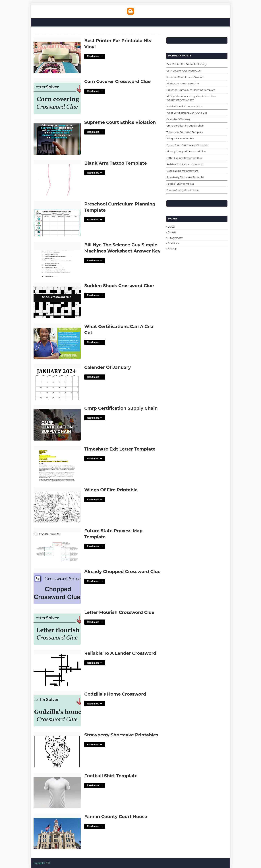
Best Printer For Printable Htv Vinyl (118, 44)
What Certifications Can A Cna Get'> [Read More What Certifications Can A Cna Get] (57, 341)
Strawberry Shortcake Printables (121, 735)
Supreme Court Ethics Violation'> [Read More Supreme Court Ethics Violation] (57, 137)
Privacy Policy (175, 238)
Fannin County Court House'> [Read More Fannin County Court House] (57, 831)
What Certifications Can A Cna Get (119, 330)
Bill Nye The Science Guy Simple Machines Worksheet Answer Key (122, 248)
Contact (172, 232)
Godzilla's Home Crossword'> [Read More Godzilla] (57, 709)
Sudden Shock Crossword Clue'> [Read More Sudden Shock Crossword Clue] (57, 300)
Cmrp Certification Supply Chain (121, 408)
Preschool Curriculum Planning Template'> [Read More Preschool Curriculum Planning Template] (57, 219)
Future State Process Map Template (113, 534)
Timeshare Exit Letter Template (120, 449)
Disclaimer (173, 243)
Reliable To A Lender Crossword (120, 653)
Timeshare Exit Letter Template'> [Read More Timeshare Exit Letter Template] (57, 464)
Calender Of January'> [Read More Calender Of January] (57, 382)
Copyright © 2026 (42, 863)
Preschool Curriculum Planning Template (120, 207)
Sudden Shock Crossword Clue (119, 286)
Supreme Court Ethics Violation (120, 122)
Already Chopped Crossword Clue (122, 571)
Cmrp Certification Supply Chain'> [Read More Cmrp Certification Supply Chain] (57, 423)
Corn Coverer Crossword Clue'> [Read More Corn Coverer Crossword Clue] (57, 96)
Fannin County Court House (116, 817)
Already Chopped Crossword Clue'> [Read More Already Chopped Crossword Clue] (57, 586)
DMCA (171, 227)
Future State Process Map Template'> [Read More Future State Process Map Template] (57, 546)
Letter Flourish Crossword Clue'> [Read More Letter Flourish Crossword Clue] (57, 627)
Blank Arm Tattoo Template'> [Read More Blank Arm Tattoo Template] (57, 178)
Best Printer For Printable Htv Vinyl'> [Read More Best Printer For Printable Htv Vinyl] (57, 55)
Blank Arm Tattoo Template (116, 163)
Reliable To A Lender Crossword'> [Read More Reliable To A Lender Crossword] (57, 668)
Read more (93, 56)
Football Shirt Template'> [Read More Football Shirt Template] (57, 791)
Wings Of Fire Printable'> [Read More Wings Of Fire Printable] (57, 505)
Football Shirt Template (111, 776)
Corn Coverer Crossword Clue (117, 81)
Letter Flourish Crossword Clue (119, 612)
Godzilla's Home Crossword (115, 694)
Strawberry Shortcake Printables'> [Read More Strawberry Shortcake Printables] (57, 750)
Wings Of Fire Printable (111, 490)
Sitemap (172, 249)
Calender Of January (108, 367)
